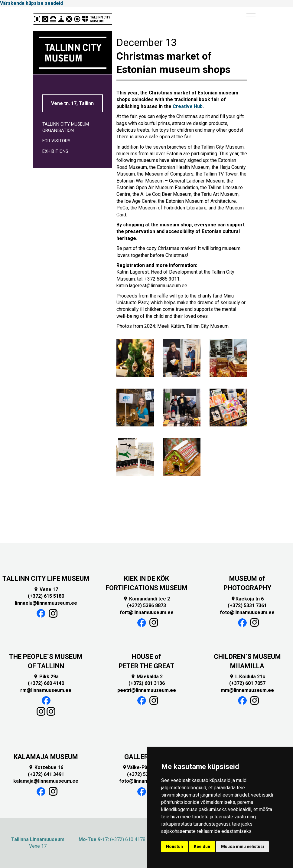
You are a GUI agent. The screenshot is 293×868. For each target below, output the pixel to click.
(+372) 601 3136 (147, 683)
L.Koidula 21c (247, 677)
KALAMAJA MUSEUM (46, 757)
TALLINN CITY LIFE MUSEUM (46, 579)
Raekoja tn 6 (247, 599)
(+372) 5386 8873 (146, 605)
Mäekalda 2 (147, 677)
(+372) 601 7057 (247, 683)
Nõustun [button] (174, 847)
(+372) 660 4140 (46, 683)
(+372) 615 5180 (46, 596)
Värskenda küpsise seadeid (31, 3)
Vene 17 (46, 589)
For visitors (56, 141)
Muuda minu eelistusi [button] (243, 847)
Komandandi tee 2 (146, 599)
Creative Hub (188, 106)
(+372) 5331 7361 (247, 605)
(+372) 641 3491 (46, 774)
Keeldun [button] (202, 847)
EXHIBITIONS (55, 151)
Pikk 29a (46, 677)
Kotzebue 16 (46, 767)
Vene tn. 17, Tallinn (72, 103)
